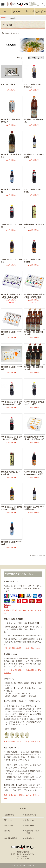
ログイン (29, 12)
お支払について (30, 815)
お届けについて (30, 820)
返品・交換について (11, 825)
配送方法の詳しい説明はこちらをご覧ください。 (23, 742)
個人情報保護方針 (11, 838)
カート (40, 12)
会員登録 (17, 12)
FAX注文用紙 (30, 825)
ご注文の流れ (9, 815)
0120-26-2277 (25, 856)
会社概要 (7, 831)
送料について (9, 820)
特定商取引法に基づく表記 (32, 832)
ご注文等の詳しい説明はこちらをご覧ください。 (23, 648)
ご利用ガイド (6, 12)
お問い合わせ (30, 838)
